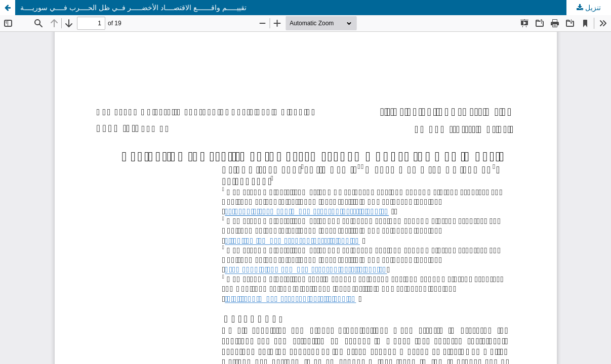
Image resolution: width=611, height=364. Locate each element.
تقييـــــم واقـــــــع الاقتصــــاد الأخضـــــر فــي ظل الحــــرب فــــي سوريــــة (133, 7)
